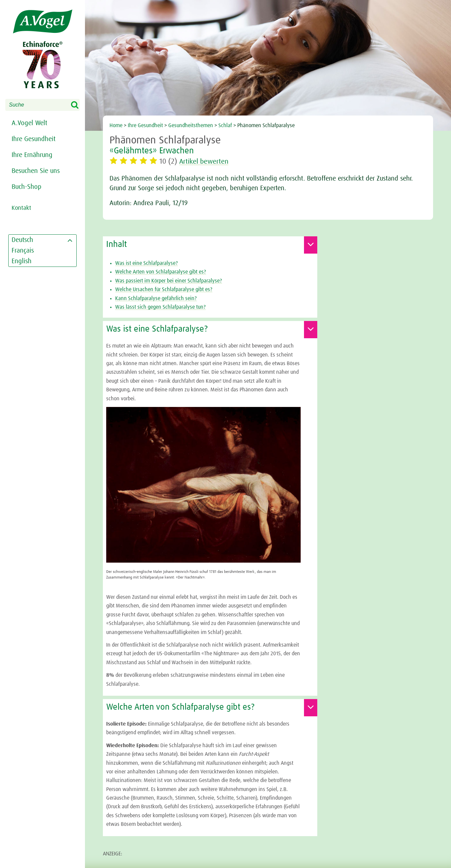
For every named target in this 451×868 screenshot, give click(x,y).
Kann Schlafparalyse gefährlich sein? (156, 298)
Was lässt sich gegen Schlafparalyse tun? (160, 307)
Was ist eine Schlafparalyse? (147, 263)
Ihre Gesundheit (34, 139)
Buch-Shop (27, 187)
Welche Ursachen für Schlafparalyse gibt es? (164, 289)
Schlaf (225, 125)
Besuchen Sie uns (36, 171)
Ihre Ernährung (32, 155)
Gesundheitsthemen (191, 125)
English (22, 261)
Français (23, 251)
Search (79, 105)
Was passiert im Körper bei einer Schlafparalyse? (169, 281)
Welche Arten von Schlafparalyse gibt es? (161, 272)
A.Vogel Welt (29, 123)
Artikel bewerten (205, 162)
